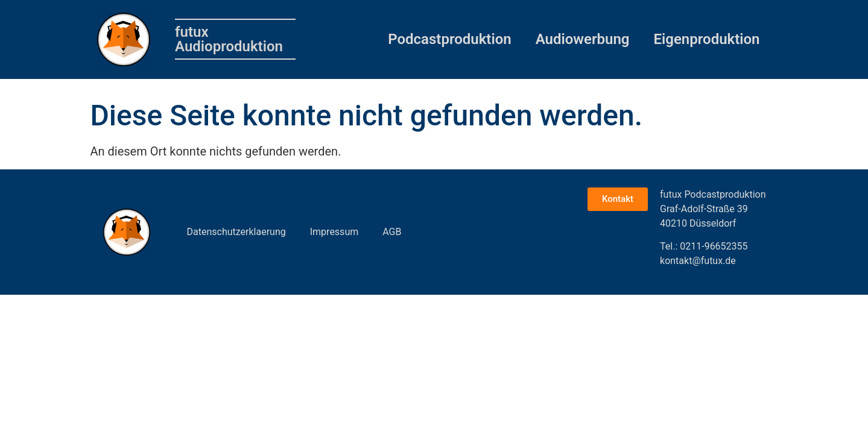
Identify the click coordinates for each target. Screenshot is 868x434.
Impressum (334, 232)
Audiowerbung (583, 39)
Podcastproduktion (449, 39)
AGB (392, 232)
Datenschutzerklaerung (236, 232)
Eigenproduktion (707, 39)
